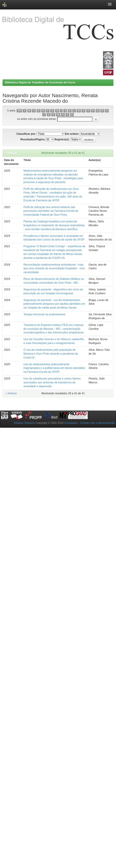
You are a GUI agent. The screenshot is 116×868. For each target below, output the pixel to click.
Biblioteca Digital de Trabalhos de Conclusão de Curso (40, 82)
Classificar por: (26, 134)
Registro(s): (62, 139)
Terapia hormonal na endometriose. (45, 314)
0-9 (19, 111)
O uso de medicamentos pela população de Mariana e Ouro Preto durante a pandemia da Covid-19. (51, 354)
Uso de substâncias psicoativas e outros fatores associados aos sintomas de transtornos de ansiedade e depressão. (52, 382)
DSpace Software (24, 423)
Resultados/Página (33, 139)
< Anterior (11, 153)
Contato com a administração (97, 423)
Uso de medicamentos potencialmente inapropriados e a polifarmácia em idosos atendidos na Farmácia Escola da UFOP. (54, 368)
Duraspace (71, 423)
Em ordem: (72, 134)
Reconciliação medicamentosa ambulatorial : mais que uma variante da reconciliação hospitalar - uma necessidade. (54, 268)
